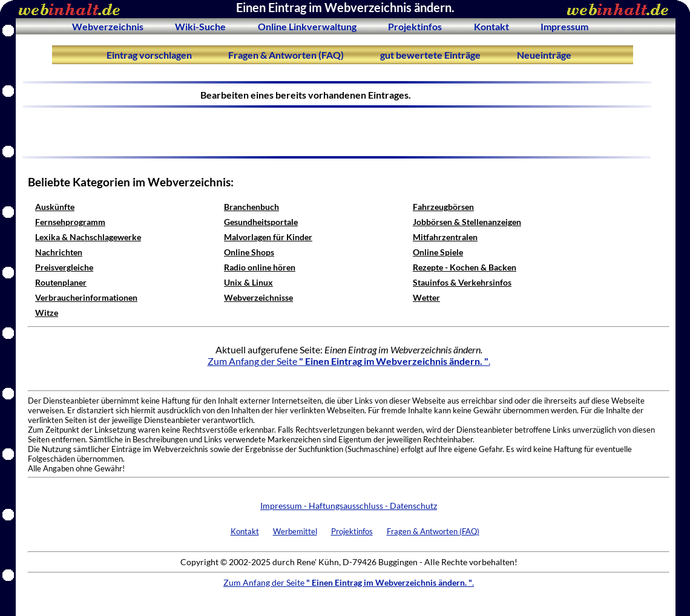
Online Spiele (438, 252)
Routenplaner (61, 282)
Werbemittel (295, 531)
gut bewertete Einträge (430, 55)
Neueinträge (544, 55)
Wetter (426, 297)
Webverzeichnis (108, 26)
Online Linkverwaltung (307, 26)
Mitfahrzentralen (445, 237)
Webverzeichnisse (258, 297)
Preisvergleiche (64, 267)
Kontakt (491, 26)
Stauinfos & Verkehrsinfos (462, 282)
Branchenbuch (251, 207)
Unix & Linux (248, 282)
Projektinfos (415, 26)
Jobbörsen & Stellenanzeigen (467, 222)
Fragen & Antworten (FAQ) (286, 55)
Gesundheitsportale (261, 222)
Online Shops (249, 252)
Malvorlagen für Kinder (268, 237)
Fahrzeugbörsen (443, 207)
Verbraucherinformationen (86, 297)
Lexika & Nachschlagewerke (88, 237)
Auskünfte (55, 207)
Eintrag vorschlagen (149, 55)
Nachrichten (59, 252)
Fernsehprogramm (70, 222)
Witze (47, 313)
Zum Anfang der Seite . (349, 361)
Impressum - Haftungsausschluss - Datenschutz (349, 506)
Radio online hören (260, 267)
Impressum (564, 26)
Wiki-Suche (200, 26)
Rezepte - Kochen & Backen (465, 267)
